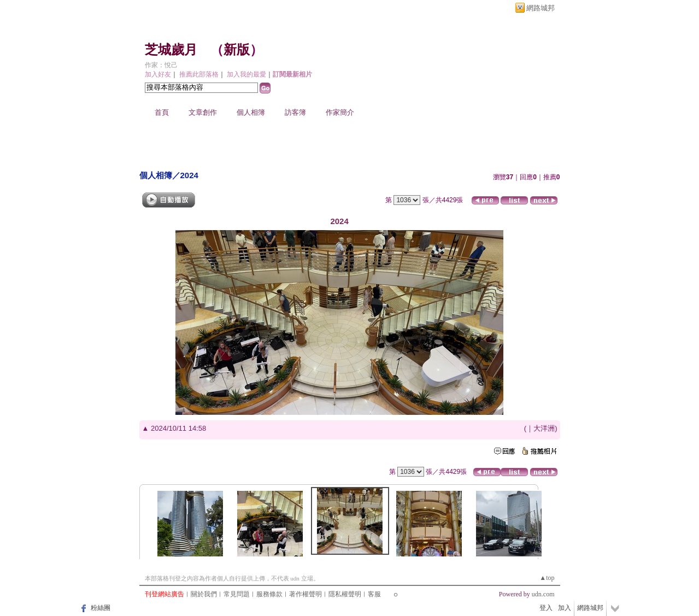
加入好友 (158, 74)
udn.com (543, 594)
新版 (237, 50)
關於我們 (204, 594)
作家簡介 (340, 112)
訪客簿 (295, 112)
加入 (565, 608)
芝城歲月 (171, 50)
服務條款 (269, 594)
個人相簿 (251, 112)
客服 (374, 594)
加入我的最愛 (246, 74)
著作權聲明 (306, 594)
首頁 (162, 112)
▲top (547, 578)
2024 (189, 175)
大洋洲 (544, 428)
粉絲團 (101, 608)
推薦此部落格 (199, 74)
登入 (546, 608)
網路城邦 (541, 8)
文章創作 (203, 112)
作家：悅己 (161, 65)
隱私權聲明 (345, 594)
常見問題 (237, 594)
